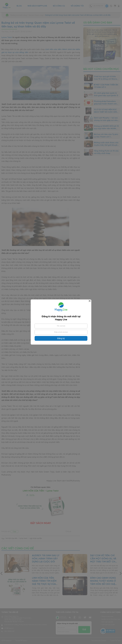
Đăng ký (61, 338)
